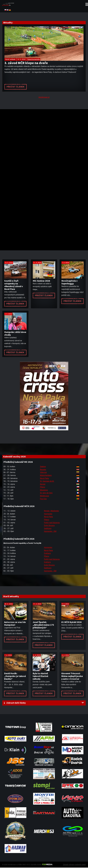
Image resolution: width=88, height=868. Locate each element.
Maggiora (44, 490)
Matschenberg (46, 476)
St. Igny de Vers (46, 493)
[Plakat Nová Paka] (44, 430)
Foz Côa (43, 499)
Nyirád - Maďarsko (51, 511)
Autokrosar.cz (44, 98)
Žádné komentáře (34, 59)
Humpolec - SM (50, 532)
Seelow (43, 467)
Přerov (43, 488)
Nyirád (43, 485)
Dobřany (47, 554)
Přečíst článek (16, 87)
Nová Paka (44, 479)
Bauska (43, 470)
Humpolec (48, 514)
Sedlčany (48, 529)
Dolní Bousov (49, 526)
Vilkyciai (43, 473)
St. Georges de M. (47, 482)
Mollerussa (44, 496)
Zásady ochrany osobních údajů (74, 865)
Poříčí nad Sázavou (52, 523)
